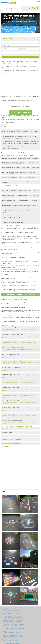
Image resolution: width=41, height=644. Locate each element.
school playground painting (9, 227)
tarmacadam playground (16, 252)
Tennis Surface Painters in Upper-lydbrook (12, 622)
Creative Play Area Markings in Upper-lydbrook (13, 635)
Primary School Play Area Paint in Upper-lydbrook (13, 624)
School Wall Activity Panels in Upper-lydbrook (13, 633)
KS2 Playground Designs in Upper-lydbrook (12, 612)
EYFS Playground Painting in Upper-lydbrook (12, 627)
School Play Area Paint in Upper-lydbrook (11, 608)
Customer (4, 623)
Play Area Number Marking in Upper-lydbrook (13, 638)
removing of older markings (20, 306)
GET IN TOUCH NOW (21, 112)
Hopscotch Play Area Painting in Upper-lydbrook (13, 637)
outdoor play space (33, 100)
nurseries (7, 234)
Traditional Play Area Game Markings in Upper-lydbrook (15, 634)
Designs (4, 609)
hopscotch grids (29, 271)
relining (38, 310)
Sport (3, 615)
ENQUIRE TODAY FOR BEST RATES (20, 294)
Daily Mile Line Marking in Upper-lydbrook (12, 613)
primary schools (8, 266)
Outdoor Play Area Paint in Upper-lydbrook (12, 642)
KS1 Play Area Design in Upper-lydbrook (11, 611)
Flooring (4, 639)
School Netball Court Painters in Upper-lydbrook (13, 618)
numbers (32, 195)
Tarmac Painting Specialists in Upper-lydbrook (13, 641)
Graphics (4, 631)
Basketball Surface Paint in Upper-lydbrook (12, 616)
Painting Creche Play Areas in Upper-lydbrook (13, 630)
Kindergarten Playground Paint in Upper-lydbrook (13, 628)
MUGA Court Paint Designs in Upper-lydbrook (13, 620)
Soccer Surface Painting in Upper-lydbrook (12, 619)
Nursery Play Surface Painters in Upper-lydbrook (13, 626)
